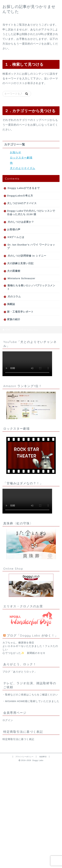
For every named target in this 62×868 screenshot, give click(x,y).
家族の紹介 (14, 319)
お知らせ (16, 152)
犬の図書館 (14, 271)
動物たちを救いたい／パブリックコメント (31, 287)
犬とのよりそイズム (23, 168)
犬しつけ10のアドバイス (22, 203)
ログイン (8, 720)
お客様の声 (14, 229)
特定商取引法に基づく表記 (18, 739)
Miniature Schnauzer (21, 278)
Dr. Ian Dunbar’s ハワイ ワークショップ (31, 246)
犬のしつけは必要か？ (21, 222)
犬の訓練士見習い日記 (20, 263)
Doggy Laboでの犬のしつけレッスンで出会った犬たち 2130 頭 (31, 213)
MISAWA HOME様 (16, 701)
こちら (33, 695)
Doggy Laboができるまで (24, 188)
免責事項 (43, 757)
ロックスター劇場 (21, 158)
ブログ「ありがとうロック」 (20, 672)
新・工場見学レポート (20, 312)
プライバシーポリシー (24, 757)
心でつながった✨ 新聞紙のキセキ (24, 653)
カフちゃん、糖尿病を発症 (18, 643)
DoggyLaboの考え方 (20, 196)
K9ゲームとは (16, 237)
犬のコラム (14, 296)
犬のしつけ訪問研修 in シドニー (27, 256)
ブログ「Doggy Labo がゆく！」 (32, 635)
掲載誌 (11, 304)
